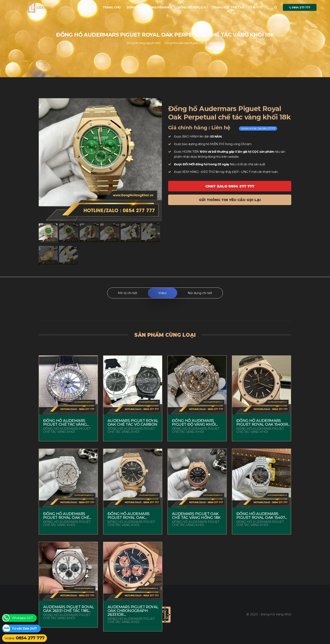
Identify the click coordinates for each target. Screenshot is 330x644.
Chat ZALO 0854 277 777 (230, 186)
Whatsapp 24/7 (22, 618)
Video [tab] (162, 293)
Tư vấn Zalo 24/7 (24, 629)
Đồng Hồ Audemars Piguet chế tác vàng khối (192, 43)
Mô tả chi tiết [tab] (128, 293)
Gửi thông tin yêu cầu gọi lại (230, 200)
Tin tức (256, 7)
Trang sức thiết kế (228, 7)
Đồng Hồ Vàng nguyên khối (149, 7)
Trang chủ (112, 7)
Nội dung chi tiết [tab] (200, 293)
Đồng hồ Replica (192, 7)
